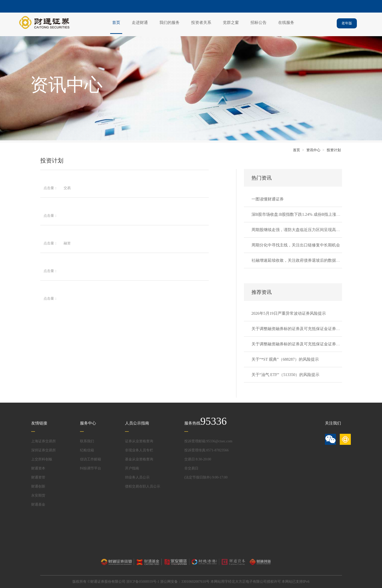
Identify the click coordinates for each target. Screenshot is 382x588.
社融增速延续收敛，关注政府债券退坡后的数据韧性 (298, 260)
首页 (116, 22)
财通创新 (38, 486)
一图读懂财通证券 (268, 199)
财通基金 (38, 504)
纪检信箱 (87, 450)
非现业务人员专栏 (139, 450)
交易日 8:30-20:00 (198, 459)
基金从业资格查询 (139, 459)
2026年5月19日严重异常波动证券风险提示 (289, 313)
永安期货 (38, 495)
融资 (67, 243)
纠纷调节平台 (91, 468)
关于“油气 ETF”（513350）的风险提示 (286, 375)
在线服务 (286, 22)
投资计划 (334, 150)
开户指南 (132, 468)
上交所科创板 (42, 459)
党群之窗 (231, 22)
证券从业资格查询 (139, 441)
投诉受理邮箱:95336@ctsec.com (208, 441)
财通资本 (38, 468)
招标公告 (259, 22)
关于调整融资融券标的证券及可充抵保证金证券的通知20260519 (308, 344)
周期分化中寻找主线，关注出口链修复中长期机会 (296, 245)
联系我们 (87, 441)
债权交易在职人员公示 (143, 486)
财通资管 (38, 477)
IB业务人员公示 (137, 477)
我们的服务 (169, 22)
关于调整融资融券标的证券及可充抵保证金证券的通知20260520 (308, 329)
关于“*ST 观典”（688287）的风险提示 (285, 359)
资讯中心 (313, 150)
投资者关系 (201, 22)
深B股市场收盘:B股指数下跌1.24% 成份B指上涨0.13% (299, 214)
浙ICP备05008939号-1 (143, 582)
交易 (67, 188)
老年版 (347, 23)
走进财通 (140, 22)
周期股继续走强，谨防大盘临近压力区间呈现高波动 (298, 230)
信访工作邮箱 (91, 459)
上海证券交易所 (44, 441)
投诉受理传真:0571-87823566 (207, 450)
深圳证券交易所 (44, 450)
